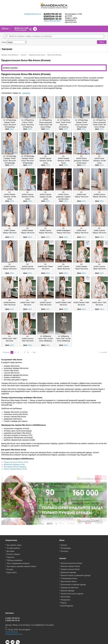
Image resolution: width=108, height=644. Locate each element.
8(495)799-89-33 (53, 14)
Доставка (10, 550)
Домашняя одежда (68, 571)
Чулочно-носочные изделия (72, 593)
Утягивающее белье (69, 578)
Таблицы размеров (14, 559)
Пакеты (64, 602)
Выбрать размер (10, 68)
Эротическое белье (69, 581)
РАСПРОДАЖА (67, 605)
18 (28, 352)
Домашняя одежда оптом (14, 464)
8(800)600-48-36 (53, 19)
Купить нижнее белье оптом (15, 469)
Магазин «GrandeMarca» (10, 55)
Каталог (24, 55)
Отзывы (10, 569)
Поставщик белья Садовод (15, 467)
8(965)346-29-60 (53, 16)
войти (12, 129)
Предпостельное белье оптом (16, 462)
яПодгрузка (65, 599)
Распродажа (66, 547)
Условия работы (13, 547)
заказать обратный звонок (52, 21)
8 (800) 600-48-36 (13, 620)
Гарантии (10, 556)
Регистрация (20, 30)
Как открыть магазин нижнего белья (21, 565)
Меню (6, 28)
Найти (102, 42)
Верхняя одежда (67, 590)
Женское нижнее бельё (70, 565)
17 (25, 352)
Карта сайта (12, 572)
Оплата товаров (13, 553)
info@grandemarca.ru (33, 14)
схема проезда (12, 631)
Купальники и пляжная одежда (73, 584)
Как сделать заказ (14, 544)
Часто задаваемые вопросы (18, 562)
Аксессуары (66, 596)
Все (34, 352)
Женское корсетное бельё (71, 562)
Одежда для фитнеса (69, 587)
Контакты (64, 550)
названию (26, 93)
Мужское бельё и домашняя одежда (76, 574)
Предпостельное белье (37, 55)
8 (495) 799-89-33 (13, 617)
